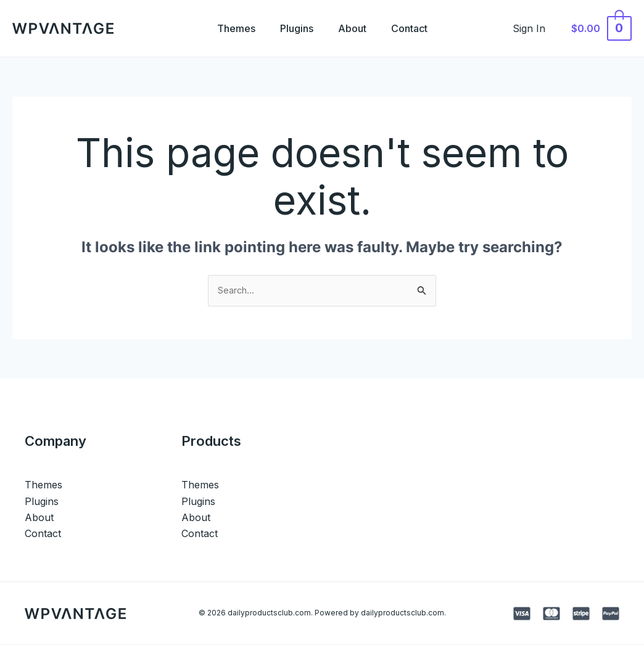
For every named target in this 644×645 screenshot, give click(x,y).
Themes (229, 28)
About (355, 28)
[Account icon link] (536, 28)
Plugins (294, 28)
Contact (417, 28)
